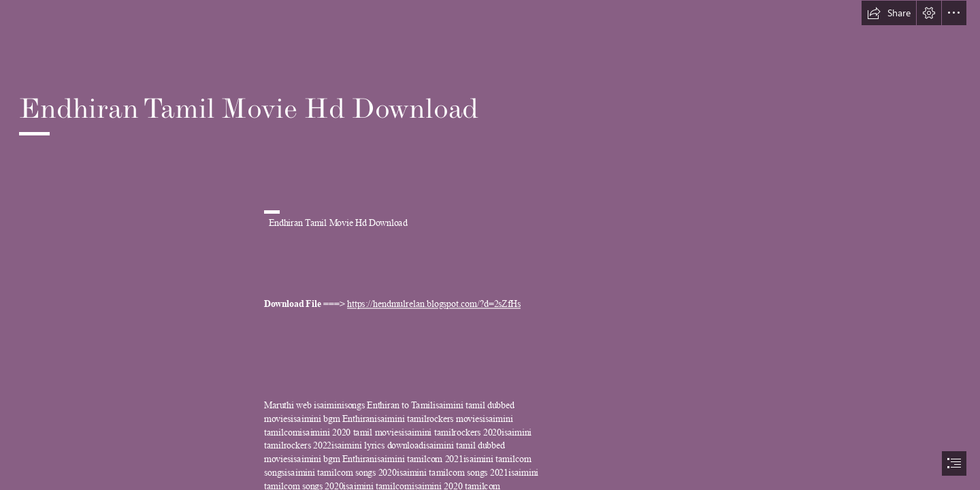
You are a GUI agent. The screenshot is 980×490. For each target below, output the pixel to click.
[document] (490, 245)
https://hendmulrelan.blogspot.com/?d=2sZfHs (434, 305)
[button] (889, 13)
